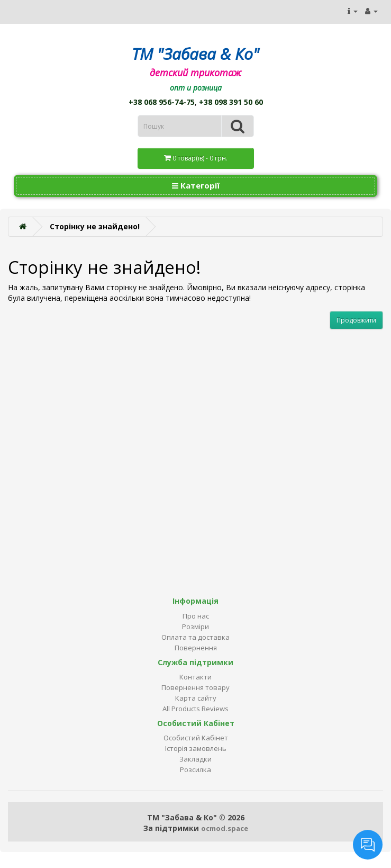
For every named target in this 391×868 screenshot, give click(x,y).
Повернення (196, 648)
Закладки (195, 759)
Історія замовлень (196, 748)
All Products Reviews (195, 709)
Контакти (195, 677)
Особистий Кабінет (196, 738)
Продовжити (356, 320)
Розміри (195, 627)
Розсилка (195, 769)
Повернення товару (195, 687)
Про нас (196, 616)
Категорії (196, 185)
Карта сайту (196, 698)
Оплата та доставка (195, 637)
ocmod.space (225, 828)
